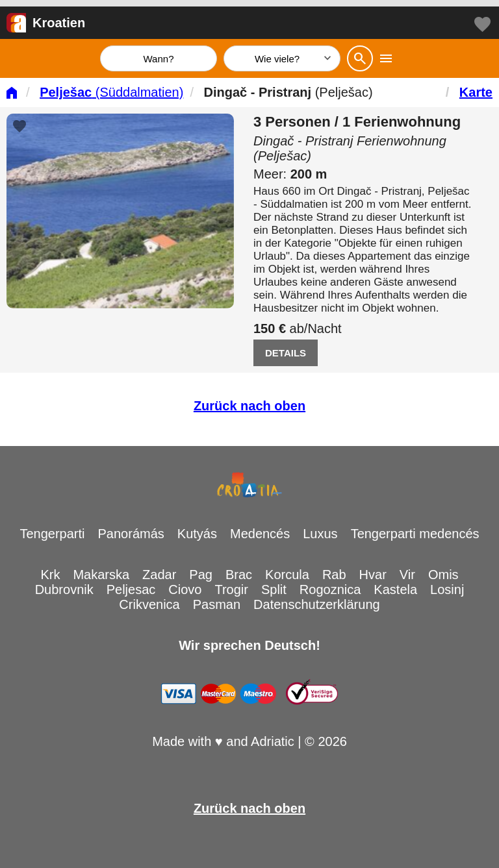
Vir (407, 575)
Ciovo (185, 589)
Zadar (159, 575)
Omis (443, 575)
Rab (334, 575)
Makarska (101, 575)
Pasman (217, 604)
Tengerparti (52, 534)
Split (274, 589)
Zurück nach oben (249, 406)
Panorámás (131, 534)
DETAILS (286, 353)
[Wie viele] (282, 58)
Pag (201, 575)
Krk (50, 575)
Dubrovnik (64, 589)
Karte (476, 92)
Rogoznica (330, 589)
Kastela (395, 589)
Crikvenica (149, 604)
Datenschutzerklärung (317, 604)
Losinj (447, 589)
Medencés (260, 534)
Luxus (320, 534)
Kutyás (197, 534)
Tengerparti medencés (415, 534)
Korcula (287, 575)
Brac (239, 575)
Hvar (373, 575)
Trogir (231, 589)
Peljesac (131, 589)
